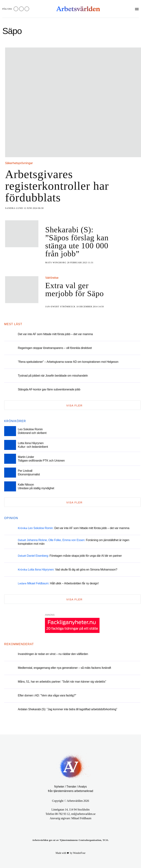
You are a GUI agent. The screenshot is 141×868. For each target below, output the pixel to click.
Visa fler (74, 405)
